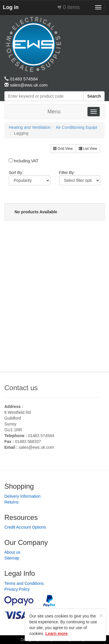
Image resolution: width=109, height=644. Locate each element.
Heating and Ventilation (30, 127)
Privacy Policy (17, 589)
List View (88, 149)
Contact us (21, 388)
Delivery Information (23, 496)
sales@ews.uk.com (36, 447)
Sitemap (12, 558)
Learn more (56, 634)
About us (12, 552)
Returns (11, 502)
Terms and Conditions (24, 583)
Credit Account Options (25, 527)
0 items (72, 7)
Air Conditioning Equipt (76, 127)
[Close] (101, 615)
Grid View (63, 149)
